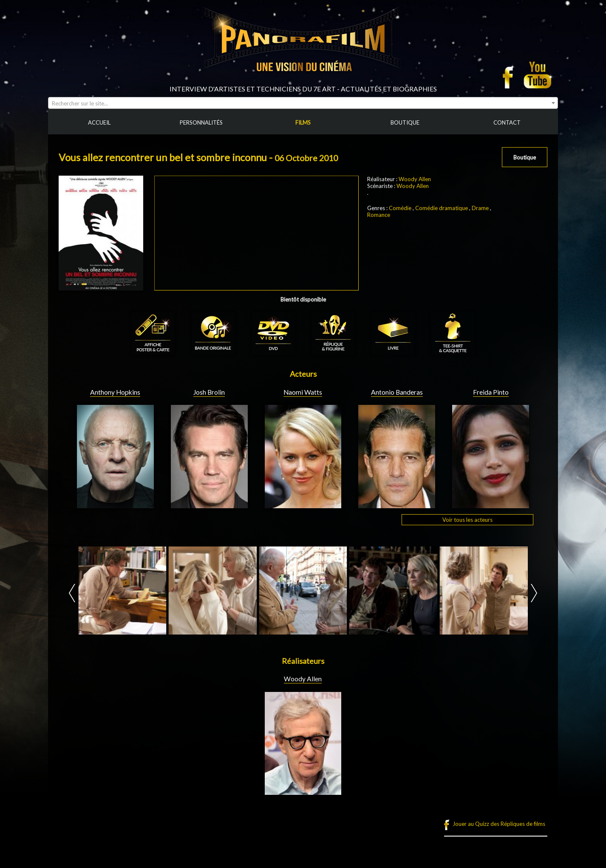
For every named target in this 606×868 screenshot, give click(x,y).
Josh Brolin (209, 392)
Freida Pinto (491, 392)
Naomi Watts (303, 392)
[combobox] (303, 103)
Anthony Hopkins (115, 392)
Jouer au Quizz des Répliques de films (499, 824)
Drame (480, 208)
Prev (72, 593)
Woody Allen (415, 179)
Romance (379, 215)
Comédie (400, 208)
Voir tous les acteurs (467, 520)
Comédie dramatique (442, 208)
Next (534, 593)
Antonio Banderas (397, 392)
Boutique (525, 157)
